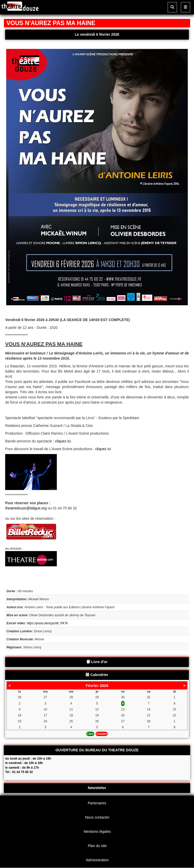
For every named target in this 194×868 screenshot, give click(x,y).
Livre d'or (97, 662)
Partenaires (97, 803)
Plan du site (97, 846)
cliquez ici (63, 441)
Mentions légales (97, 832)
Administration (97, 860)
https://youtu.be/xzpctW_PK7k (47, 623)
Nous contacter (97, 817)
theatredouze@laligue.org (26, 508)
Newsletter (97, 788)
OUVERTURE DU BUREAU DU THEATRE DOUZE (97, 750)
